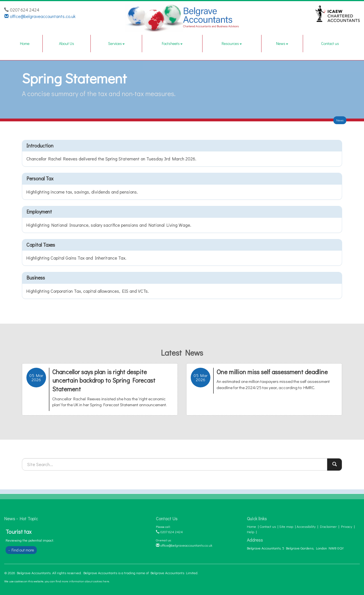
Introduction (40, 146)
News (282, 43)
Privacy (347, 526)
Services (116, 43)
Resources (232, 43)
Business (36, 278)
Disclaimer (328, 526)
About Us (67, 43)
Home (25, 43)
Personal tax (40, 178)
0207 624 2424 (169, 532)
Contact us (330, 43)
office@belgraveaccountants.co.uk (40, 16)
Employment (39, 212)
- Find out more (21, 550)
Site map (286, 526)
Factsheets (172, 43)
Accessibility (306, 526)
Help (251, 532)
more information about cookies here (85, 581)
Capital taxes (41, 245)
